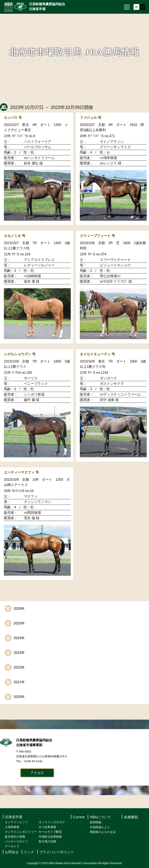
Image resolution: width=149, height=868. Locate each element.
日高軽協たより (100, 827)
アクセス (37, 773)
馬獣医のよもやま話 (103, 832)
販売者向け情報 (15, 837)
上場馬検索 (12, 827)
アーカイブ (12, 846)
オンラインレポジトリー (21, 832)
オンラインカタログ (52, 822)
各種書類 (131, 817)
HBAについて (100, 817)
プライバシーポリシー (57, 852)
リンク (29, 852)
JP (136, 7)
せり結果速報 (47, 827)
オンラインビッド (16, 822)
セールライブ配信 (50, 832)
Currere (79, 817)
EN (142, 7)
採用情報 (95, 822)
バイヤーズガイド (16, 841)
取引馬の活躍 (47, 841)
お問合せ (12, 852)
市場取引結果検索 (50, 837)
